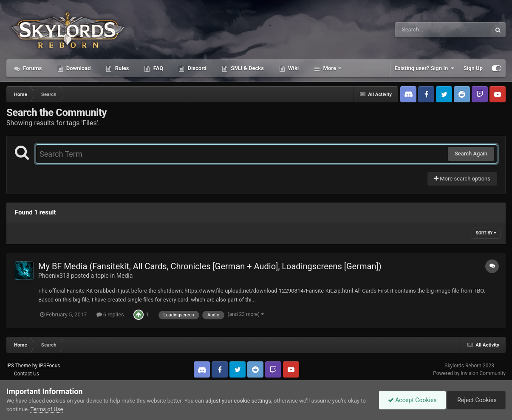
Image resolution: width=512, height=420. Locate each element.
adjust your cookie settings (238, 401)
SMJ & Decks (247, 68)
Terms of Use (47, 409)
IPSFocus (49, 366)
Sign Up (473, 68)
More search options (462, 179)
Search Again (471, 154)
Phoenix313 (54, 276)
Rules (121, 68)
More (330, 68)
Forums (32, 68)
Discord (196, 68)
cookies (56, 401)
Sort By (486, 233)
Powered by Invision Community (469, 373)
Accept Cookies (412, 400)
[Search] (421, 30)
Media (125, 276)
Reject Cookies (476, 400)
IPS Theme (19, 366)
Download (78, 68)
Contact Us (27, 374)
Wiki (293, 68)
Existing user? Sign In (425, 68)
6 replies (110, 314)
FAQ (157, 68)
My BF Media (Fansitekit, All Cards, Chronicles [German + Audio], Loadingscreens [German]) (210, 266)
